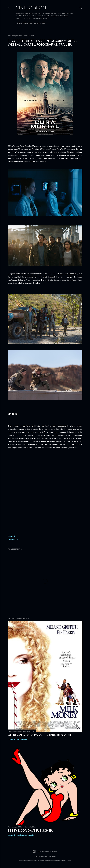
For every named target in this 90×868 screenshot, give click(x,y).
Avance (16, 540)
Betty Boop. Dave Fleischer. (30, 830)
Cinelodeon (31, 8)
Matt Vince (52, 856)
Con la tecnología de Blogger (45, 851)
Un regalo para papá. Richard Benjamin (40, 735)
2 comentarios (22, 739)
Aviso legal (39, 23)
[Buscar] (81, 7)
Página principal (24, 23)
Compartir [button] (12, 536)
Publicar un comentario (25, 835)
